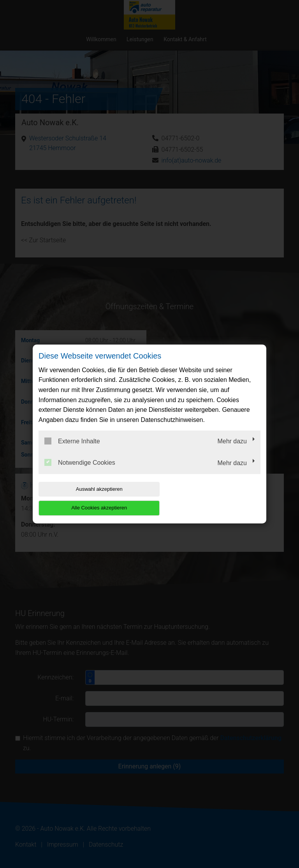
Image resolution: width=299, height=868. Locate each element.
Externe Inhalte (72, 450)
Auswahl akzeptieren (88, 498)
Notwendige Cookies (80, 472)
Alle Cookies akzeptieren (210, 498)
